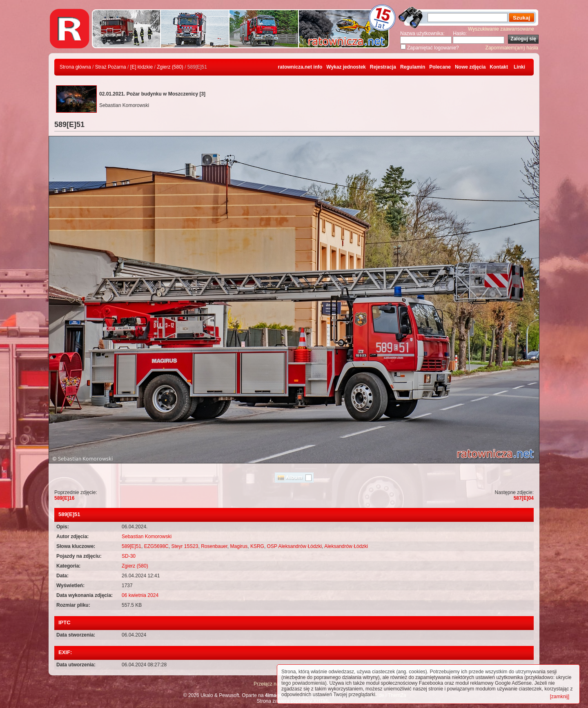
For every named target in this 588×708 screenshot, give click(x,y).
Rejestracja (383, 67)
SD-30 (129, 556)
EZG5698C (156, 546)
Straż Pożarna (111, 67)
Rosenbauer (214, 546)
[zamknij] (560, 697)
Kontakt (499, 67)
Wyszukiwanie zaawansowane (501, 29)
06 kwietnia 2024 (140, 595)
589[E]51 (131, 546)
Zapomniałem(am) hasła (512, 48)
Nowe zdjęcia (470, 67)
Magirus (239, 546)
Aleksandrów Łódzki (346, 546)
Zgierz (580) (170, 67)
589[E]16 (64, 498)
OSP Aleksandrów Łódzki (295, 546)
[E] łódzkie (141, 67)
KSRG (257, 546)
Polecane (440, 67)
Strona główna (75, 67)
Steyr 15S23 (185, 546)
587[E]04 (524, 498)
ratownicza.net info (300, 67)
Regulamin (413, 67)
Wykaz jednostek (346, 67)
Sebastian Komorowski (147, 537)
